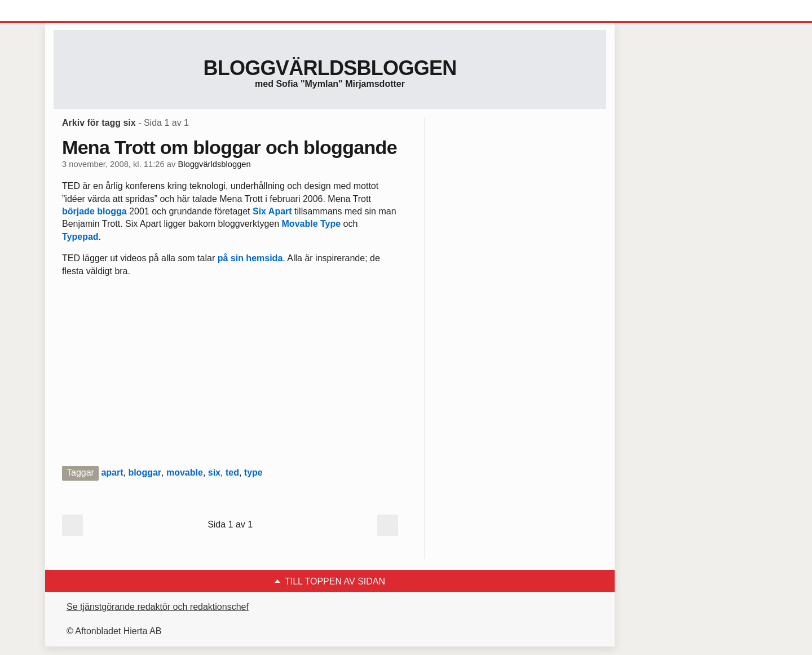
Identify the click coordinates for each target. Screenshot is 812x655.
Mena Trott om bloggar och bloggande (230, 147)
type (253, 472)
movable (185, 472)
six (214, 472)
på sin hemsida (250, 258)
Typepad (80, 237)
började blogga (94, 211)
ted (232, 472)
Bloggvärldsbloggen (330, 68)
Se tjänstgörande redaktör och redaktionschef (158, 607)
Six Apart (272, 211)
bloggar (145, 472)
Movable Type (312, 224)
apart (112, 472)
